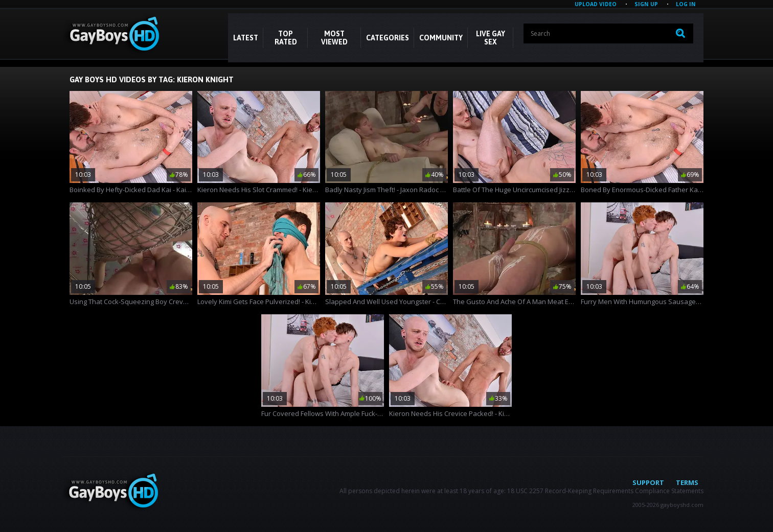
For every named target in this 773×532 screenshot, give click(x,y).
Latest (246, 38)
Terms (687, 482)
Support (648, 482)
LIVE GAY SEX (491, 38)
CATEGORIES (388, 38)
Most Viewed (334, 38)
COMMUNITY (441, 38)
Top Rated (286, 38)
